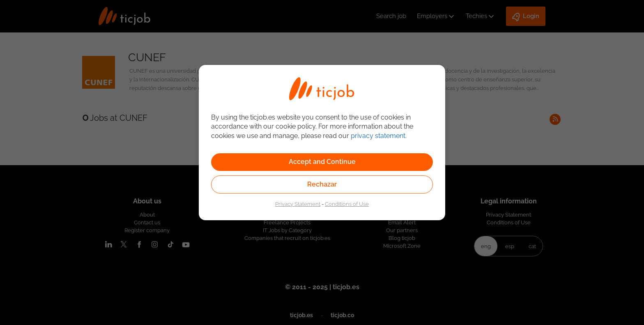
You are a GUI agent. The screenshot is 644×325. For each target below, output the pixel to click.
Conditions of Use (347, 204)
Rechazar (322, 184)
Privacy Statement (298, 204)
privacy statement (378, 136)
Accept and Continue (322, 162)
